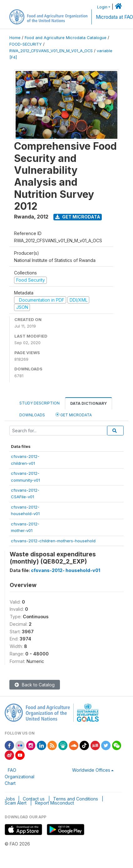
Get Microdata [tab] (74, 415)
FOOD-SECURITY (26, 44)
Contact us (34, 799)
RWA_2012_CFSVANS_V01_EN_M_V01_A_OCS (51, 51)
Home (15, 38)
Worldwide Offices (91, 770)
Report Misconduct (54, 803)
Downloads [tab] (32, 415)
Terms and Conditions (76, 799)
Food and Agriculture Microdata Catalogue (66, 38)
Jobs (10, 799)
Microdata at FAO (114, 17)
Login (102, 7)
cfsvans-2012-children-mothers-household (53, 541)
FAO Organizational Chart (20, 777)
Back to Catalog (35, 685)
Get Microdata (78, 217)
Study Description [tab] (39, 403)
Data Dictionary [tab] (89, 403)
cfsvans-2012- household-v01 (66, 570)
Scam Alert (16, 803)
